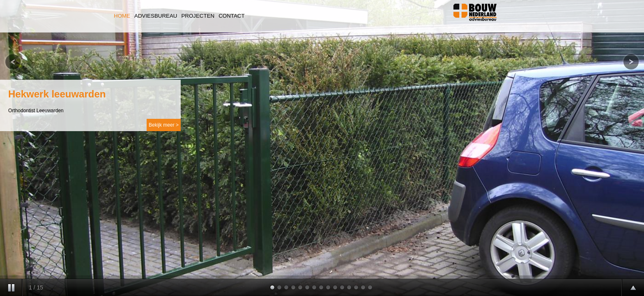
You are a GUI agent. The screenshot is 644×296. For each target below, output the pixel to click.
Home (122, 16)
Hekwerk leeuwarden (57, 94)
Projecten (198, 16)
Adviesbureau (156, 16)
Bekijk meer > (164, 125)
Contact (231, 16)
